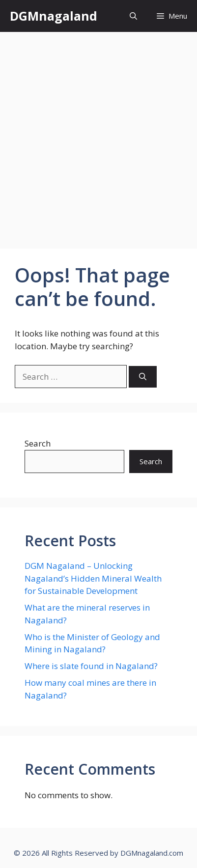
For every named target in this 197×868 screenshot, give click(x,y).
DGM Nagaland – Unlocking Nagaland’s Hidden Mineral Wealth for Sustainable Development (93, 578)
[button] (133, 16)
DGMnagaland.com (152, 853)
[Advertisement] (98, 135)
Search (38, 443)
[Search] (143, 377)
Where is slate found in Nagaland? (91, 666)
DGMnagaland (54, 16)
